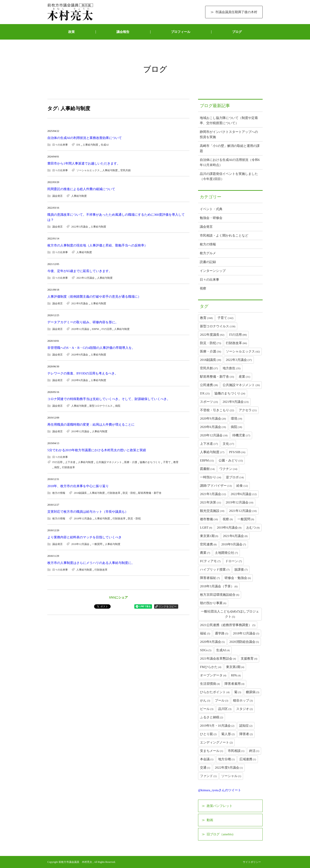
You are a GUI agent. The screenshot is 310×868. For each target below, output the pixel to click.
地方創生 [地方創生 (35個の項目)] (232, 368)
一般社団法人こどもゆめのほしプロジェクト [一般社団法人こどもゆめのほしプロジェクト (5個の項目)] (230, 614)
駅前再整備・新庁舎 (150, 493)
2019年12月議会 (80, 431)
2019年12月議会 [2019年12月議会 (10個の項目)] (240, 502)
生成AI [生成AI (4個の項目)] (223, 650)
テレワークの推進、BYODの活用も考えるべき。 (83, 373)
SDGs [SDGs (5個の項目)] (206, 650)
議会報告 (123, 32)
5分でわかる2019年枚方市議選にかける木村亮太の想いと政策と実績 (97, 450)
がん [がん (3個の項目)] (205, 700)
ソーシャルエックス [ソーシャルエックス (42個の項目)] (243, 351)
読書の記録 (208, 262)
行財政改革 (68, 467)
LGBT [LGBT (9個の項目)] (206, 528)
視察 (203, 288)
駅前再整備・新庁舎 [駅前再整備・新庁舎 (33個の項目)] (217, 377)
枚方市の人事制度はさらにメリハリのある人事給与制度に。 (91, 563)
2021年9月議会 (80, 303)
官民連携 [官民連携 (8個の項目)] (208, 544)
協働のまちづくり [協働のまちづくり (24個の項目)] (230, 393)
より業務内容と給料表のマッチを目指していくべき (84, 537)
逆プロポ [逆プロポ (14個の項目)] (235, 477)
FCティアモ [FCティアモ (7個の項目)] (210, 561)
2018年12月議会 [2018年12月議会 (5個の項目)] (246, 633)
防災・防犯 (129, 493)
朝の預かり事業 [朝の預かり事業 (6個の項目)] (213, 603)
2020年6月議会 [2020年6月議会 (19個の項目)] (213, 427)
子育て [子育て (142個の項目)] (225, 318)
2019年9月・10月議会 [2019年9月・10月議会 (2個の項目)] (217, 726)
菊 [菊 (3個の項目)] (238, 692)
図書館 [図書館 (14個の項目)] (207, 469)
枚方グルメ (208, 253)
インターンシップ (213, 271)
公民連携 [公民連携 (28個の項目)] (209, 385)
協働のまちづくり (150, 462)
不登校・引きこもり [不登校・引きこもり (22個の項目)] (217, 410)
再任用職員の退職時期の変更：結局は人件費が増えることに (91, 425)
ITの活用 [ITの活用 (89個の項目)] (238, 335)
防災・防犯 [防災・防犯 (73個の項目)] (211, 343)
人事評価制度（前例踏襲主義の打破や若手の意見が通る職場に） (94, 297)
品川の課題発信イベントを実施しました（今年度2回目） (229, 176)
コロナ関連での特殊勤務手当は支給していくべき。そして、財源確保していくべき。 (109, 399)
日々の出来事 (60, 145)
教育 (176, 462)
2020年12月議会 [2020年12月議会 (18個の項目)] (214, 435)
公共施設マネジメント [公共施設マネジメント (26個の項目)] (241, 385)
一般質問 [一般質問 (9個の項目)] (246, 519)
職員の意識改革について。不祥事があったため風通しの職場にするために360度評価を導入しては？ (116, 217)
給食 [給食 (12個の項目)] (242, 486)
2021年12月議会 (85, 278)
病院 (118, 406)
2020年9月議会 (80, 355)
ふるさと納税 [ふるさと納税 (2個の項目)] (212, 717)
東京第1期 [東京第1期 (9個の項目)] (209, 536)
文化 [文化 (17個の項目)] (228, 444)
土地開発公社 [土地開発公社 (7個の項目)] (226, 553)
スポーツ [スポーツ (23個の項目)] (209, 402)
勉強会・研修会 (211, 218)
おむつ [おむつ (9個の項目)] (253, 528)
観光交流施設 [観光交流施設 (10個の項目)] (212, 511)
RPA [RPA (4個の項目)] (236, 675)
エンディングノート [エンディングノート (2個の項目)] (216, 742)
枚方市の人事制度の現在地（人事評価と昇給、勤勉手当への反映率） (97, 245)
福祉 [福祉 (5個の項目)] (205, 633)
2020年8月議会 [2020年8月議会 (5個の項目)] (212, 642)
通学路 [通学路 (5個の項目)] (222, 633)
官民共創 (126, 170)
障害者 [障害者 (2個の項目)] (246, 734)
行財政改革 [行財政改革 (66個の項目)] (236, 343)
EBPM (95, 329)
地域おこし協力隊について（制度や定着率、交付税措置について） (229, 120)
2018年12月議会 (83, 519)
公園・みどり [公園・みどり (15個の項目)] (231, 460)
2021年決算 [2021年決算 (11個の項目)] (211, 502)
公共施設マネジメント (109, 462)
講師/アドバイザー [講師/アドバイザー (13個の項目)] (216, 486)
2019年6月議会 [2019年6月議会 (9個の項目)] (229, 528)
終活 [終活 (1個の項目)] (254, 751)
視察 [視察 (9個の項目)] (228, 519)
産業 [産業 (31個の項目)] (244, 377)
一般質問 (97, 544)
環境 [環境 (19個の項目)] (236, 419)
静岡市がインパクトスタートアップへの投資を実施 (229, 134)
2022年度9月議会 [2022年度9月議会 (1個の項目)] (229, 768)
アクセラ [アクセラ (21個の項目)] (248, 410)
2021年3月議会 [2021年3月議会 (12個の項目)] (213, 494)
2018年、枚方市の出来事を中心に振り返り (78, 486)
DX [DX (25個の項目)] (205, 393)
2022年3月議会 (80, 227)
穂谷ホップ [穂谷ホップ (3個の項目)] (243, 700)
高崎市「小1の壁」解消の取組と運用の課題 (230, 148)
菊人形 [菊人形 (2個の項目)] (228, 734)
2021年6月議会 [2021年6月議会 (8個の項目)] (235, 536)
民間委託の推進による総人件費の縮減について (81, 189)
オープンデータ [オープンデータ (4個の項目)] (213, 675)
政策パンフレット (220, 806)
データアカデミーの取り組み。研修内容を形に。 (83, 322)
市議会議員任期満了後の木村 (236, 12)
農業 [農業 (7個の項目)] (205, 553)
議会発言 (57, 196)
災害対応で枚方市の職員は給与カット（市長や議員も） (88, 512)
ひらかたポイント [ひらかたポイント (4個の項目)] (215, 692)
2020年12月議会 (80, 329)
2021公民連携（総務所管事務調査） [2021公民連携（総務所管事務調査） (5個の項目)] (228, 625)
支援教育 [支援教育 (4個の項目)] (249, 659)
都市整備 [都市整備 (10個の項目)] (209, 519)
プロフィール (181, 32)
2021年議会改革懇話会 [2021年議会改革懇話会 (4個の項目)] (218, 659)
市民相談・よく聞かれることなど (224, 235)
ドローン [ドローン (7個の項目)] (233, 561)
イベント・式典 (211, 209)
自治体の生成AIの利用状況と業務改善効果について (85, 138)
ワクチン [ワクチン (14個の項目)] (228, 469)
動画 (210, 820)
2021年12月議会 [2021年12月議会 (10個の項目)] (243, 511)
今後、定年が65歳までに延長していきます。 (80, 271)
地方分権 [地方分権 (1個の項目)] (226, 759)
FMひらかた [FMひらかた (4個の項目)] (211, 667)
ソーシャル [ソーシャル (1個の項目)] (231, 776)
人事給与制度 (90, 145)
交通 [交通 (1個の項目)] (205, 768)
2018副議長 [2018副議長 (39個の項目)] (211, 360)
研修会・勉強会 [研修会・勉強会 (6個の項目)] (238, 578)
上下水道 (70, 462)
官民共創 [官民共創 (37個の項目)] (209, 368)
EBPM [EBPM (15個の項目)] (207, 460)
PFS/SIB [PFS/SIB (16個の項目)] (237, 452)
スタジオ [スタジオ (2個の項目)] (244, 709)
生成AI (105, 145)
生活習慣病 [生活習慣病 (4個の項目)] (210, 684)
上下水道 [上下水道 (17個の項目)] (209, 444)
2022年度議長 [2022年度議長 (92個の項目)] (212, 335)
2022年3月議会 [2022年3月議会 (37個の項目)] (239, 360)
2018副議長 (80, 493)
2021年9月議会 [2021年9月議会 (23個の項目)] (236, 402)
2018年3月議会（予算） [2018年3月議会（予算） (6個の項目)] (219, 586)
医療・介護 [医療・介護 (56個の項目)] (211, 351)
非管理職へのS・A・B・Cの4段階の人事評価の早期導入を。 (91, 348)
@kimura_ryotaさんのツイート (220, 790)
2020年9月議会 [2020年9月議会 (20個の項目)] (213, 419)
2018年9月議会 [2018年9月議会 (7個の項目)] (234, 544)
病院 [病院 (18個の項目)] (236, 427)
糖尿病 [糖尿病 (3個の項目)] (253, 692)
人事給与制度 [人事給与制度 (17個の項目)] (212, 452)
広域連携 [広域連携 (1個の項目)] (248, 759)
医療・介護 (131, 462)
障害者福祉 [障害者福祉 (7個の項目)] (210, 578)
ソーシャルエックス (88, 170)
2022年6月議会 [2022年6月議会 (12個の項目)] (244, 494)
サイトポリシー (252, 862)
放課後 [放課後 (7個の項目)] (241, 569)
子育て (167, 462)
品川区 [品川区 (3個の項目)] (225, 709)
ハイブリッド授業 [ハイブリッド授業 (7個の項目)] (215, 569)
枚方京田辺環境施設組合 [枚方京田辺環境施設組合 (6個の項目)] (220, 595)
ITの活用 (106, 329)
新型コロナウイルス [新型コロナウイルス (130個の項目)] (218, 326)
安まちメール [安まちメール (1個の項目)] (212, 751)
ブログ (237, 32)
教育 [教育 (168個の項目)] (206, 318)
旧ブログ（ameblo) (220, 834)
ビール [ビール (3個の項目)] (207, 709)
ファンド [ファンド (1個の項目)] (208, 776)
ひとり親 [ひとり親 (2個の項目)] (208, 734)
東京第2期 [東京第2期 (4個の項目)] (235, 667)
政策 (71, 32)
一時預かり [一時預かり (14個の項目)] (211, 477)
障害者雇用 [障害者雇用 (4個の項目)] (234, 684)
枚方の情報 (59, 493)
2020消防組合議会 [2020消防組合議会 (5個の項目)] (244, 642)
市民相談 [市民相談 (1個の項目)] (236, 751)
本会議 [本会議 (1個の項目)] (207, 759)
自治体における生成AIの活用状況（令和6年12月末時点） (230, 162)
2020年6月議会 (80, 380)
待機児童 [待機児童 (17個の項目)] (241, 435)
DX (78, 145)
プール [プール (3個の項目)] (222, 700)
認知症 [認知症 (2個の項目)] (246, 726)
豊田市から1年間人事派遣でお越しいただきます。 (84, 163)
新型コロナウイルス (101, 406)
